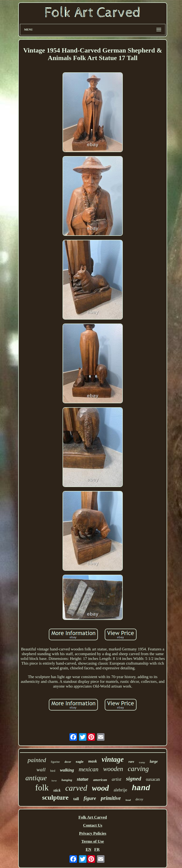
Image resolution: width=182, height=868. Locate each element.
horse (54, 781)
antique (36, 778)
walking (67, 770)
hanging (67, 780)
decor (68, 762)
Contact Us (93, 825)
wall (41, 769)
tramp (142, 762)
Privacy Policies (93, 833)
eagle (80, 762)
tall (76, 799)
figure (90, 798)
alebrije (120, 790)
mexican (89, 769)
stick (57, 790)
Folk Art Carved (93, 817)
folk (42, 788)
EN (88, 849)
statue (83, 779)
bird (53, 771)
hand (141, 788)
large (154, 761)
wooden (113, 769)
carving (138, 769)
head (128, 800)
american (100, 780)
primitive (111, 798)
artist (117, 779)
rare (131, 762)
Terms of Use (93, 841)
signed (134, 779)
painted (37, 760)
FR (97, 849)
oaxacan (153, 779)
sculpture (55, 797)
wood (100, 788)
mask (93, 761)
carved (76, 788)
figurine (55, 762)
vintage (113, 759)
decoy (139, 799)
